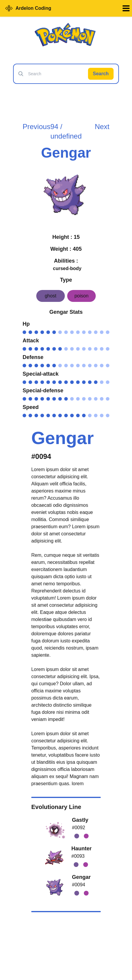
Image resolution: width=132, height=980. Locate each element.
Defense (33, 357)
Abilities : (66, 261)
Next (102, 127)
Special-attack (41, 374)
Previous (36, 127)
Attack (31, 341)
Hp (26, 324)
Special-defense (43, 391)
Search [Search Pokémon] (101, 74)
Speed (31, 407)
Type (66, 280)
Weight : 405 (66, 249)
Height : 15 (66, 237)
